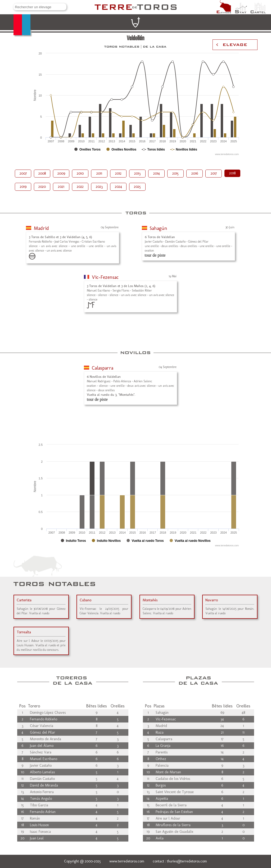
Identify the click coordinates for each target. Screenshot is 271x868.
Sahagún (159, 228)
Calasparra (103, 368)
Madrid (41, 228)
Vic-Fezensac (105, 277)
